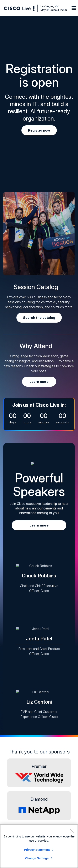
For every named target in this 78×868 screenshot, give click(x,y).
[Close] (72, 831)
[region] (39, 846)
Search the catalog (39, 318)
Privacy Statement (37, 850)
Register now (39, 130)
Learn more (39, 382)
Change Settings (37, 858)
